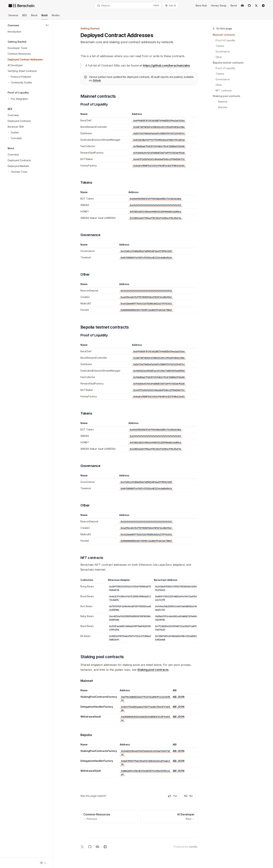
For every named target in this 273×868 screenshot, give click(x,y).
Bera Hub (201, 5)
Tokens (220, 46)
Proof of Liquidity (225, 40)
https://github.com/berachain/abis (166, 65)
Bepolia (223, 107)
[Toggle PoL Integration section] (17, 99)
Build (44, 17)
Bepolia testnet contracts (228, 63)
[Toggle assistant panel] (171, 6)
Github (97, 80)
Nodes (56, 17)
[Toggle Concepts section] (14, 138)
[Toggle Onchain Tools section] (17, 172)
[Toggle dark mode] (43, 863)
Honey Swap (219, 5)
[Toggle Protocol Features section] (19, 77)
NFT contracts (224, 90)
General (13, 17)
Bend (234, 5)
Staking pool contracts (227, 96)
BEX (25, 17)
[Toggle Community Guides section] (19, 83)
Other (219, 57)
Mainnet (223, 102)
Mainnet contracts (224, 35)
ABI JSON (179, 697)
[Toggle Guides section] (13, 133)
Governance (223, 51)
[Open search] (128, 6)
